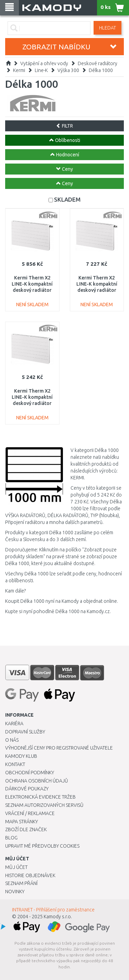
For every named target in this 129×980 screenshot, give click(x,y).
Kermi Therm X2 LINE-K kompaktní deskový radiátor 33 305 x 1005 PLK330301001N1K (97, 290)
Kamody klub (21, 756)
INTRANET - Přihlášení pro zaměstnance (53, 910)
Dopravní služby (25, 732)
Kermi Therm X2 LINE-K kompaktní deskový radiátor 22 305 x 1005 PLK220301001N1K (32, 290)
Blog (11, 838)
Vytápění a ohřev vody (44, 63)
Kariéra (14, 724)
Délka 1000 (101, 70)
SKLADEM (67, 199)
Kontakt (15, 764)
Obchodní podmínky (30, 773)
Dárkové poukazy (27, 789)
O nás (12, 740)
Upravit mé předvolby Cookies (42, 846)
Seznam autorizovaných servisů (44, 805)
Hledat (107, 28)
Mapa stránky (21, 822)
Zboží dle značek (26, 829)
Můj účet (16, 867)
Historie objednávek (30, 875)
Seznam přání (21, 883)
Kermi (19, 70)
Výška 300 (68, 70)
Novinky (15, 892)
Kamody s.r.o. (58, 917)
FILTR (64, 126)
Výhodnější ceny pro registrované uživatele (59, 748)
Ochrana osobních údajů (37, 781)
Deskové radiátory (98, 63)
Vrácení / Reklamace (30, 813)
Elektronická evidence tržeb (40, 797)
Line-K (41, 70)
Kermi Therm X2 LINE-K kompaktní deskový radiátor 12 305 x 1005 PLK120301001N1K (32, 403)
